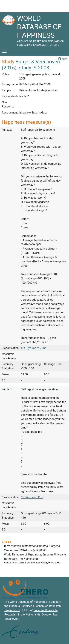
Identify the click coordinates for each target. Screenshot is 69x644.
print (63, 59)
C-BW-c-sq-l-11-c (32, 497)
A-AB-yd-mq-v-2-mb (34, 348)
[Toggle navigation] (4, 51)
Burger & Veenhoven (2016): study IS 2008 (31, 65)
